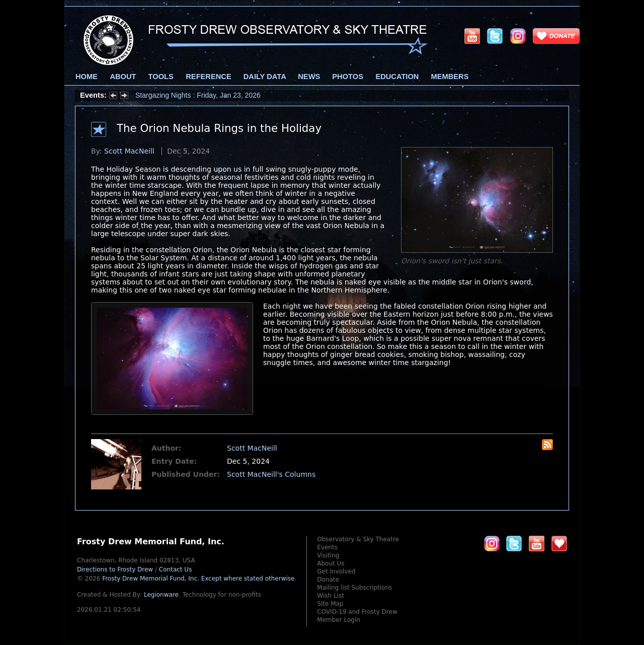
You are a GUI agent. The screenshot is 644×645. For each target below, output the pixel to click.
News (309, 77)
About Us (331, 563)
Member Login (339, 620)
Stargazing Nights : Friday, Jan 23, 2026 (198, 95)
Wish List (331, 596)
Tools (161, 77)
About (123, 77)
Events (327, 547)
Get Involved (336, 571)
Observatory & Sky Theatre (358, 539)
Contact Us (176, 569)
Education (397, 77)
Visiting (328, 555)
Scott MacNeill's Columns (271, 474)
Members (450, 77)
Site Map (330, 604)
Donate (328, 580)
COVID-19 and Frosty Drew (357, 612)
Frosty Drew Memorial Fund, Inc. (198, 579)
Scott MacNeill (129, 151)
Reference (208, 77)
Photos (348, 77)
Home (87, 77)
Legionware (161, 595)
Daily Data (265, 77)
